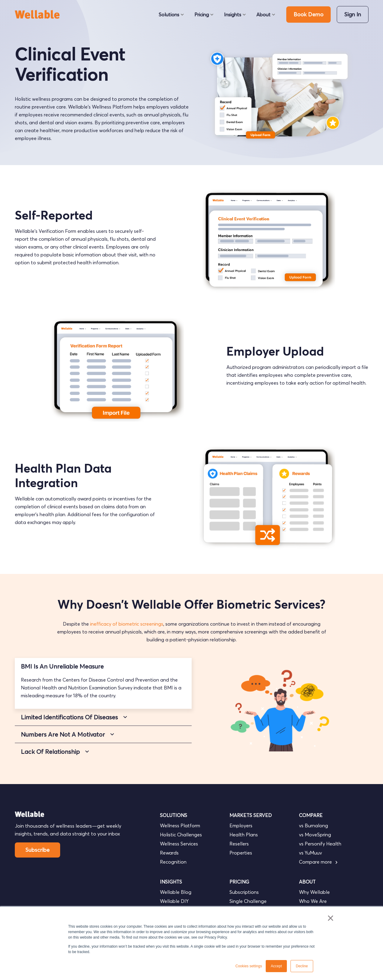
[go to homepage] (40, 14)
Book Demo (308, 14)
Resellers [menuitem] (239, 844)
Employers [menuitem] (241, 825)
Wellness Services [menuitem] (179, 844)
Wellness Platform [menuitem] (180, 825)
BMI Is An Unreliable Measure (62, 666)
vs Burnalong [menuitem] (313, 825)
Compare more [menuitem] (318, 862)
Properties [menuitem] (241, 853)
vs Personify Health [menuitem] (320, 844)
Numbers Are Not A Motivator (63, 734)
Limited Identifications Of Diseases (69, 717)
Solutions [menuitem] (169, 15)
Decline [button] (302, 966)
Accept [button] (276, 966)
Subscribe (37, 850)
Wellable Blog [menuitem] (176, 892)
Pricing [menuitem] (202, 15)
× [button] (331, 918)
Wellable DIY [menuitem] (174, 901)
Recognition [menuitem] (173, 862)
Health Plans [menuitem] (244, 835)
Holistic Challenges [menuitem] (181, 835)
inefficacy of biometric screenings (127, 624)
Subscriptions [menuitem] (244, 892)
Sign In (353, 14)
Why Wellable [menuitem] (314, 892)
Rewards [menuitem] (169, 853)
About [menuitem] (263, 15)
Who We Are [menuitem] (313, 901)
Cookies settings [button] (249, 966)
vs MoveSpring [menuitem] (315, 835)
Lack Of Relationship (50, 752)
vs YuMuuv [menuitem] (310, 853)
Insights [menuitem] (233, 15)
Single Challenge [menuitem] (248, 901)
